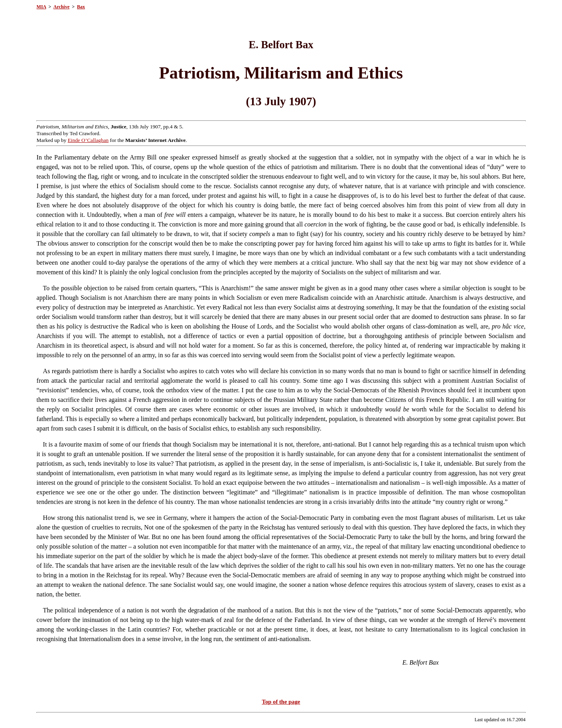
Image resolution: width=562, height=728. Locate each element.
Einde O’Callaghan (88, 140)
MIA (41, 7)
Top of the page (281, 702)
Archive (61, 7)
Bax (81, 7)
